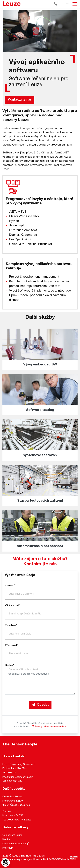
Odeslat (40, 705)
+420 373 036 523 (12, 781)
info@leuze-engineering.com (18, 777)
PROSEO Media (60, 860)
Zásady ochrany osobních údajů (48, 727)
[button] (75, 4)
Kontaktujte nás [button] (20, 100)
